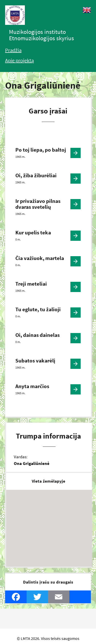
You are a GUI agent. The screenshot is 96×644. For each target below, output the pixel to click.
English (87, 10)
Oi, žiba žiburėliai (36, 175)
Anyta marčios (32, 386)
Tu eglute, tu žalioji (38, 309)
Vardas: (21, 457)
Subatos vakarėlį (35, 361)
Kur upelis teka (33, 232)
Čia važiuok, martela (40, 258)
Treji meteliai (31, 284)
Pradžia (13, 50)
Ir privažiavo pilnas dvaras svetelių (38, 204)
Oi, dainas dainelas (38, 335)
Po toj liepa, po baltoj (41, 150)
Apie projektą (19, 60)
